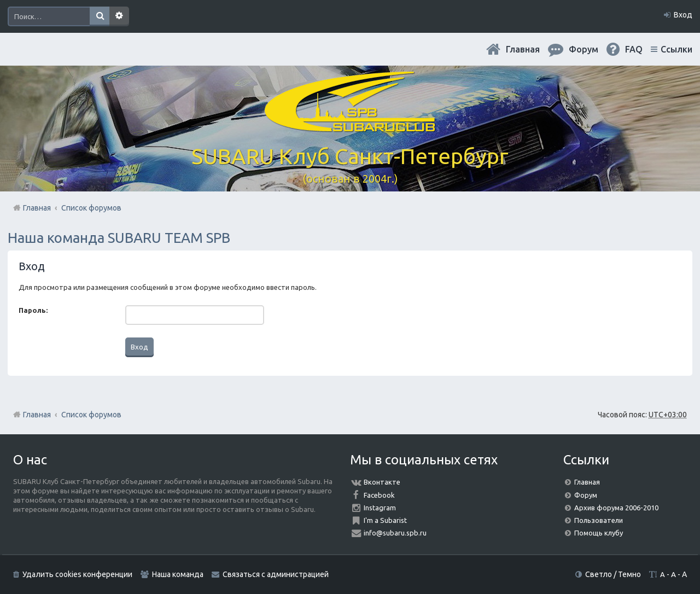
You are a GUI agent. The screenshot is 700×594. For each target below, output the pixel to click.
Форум (586, 495)
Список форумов (91, 415)
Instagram (380, 508)
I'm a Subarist (385, 520)
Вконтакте (382, 482)
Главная (523, 49)
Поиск (100, 16)
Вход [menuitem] (683, 15)
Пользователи (599, 520)
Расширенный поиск (119, 16)
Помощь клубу (599, 533)
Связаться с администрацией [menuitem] (276, 574)
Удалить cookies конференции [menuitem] (77, 574)
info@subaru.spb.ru (395, 533)
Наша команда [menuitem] (178, 574)
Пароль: (33, 310)
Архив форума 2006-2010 (616, 508)
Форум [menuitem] (584, 49)
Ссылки (676, 49)
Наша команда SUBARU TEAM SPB (119, 238)
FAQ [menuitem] (634, 49)
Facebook (379, 495)
